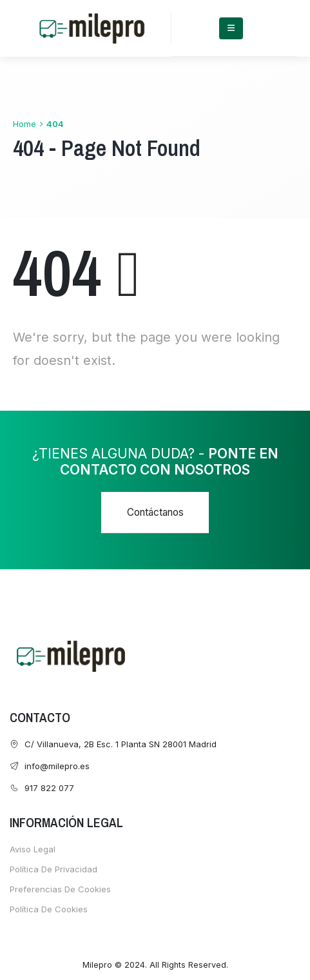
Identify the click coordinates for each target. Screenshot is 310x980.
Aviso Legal (33, 849)
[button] (155, 513)
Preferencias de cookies (60, 889)
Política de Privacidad (53, 869)
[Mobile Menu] (231, 28)
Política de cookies (49, 909)
